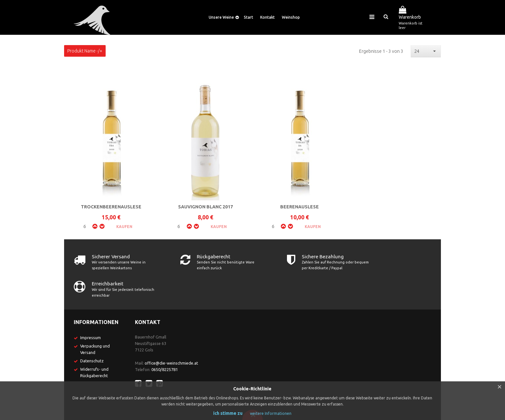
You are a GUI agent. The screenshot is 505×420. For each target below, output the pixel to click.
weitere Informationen (271, 413)
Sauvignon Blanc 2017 (205, 207)
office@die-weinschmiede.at (171, 336)
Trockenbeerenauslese (111, 207)
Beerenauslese (300, 207)
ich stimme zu (228, 413)
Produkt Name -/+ (85, 51)
